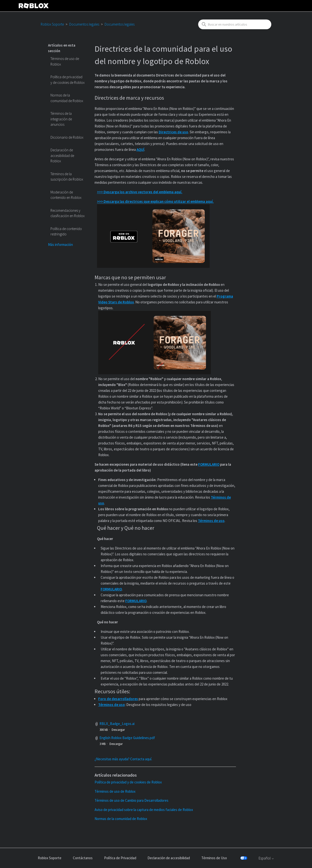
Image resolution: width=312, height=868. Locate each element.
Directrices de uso (173, 132)
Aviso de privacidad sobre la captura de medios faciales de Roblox (144, 810)
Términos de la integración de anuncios (61, 119)
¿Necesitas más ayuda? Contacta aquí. (123, 759)
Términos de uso (211, 521)
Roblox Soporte (52, 24)
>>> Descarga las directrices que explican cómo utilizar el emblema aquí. (155, 201)
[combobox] (235, 24)
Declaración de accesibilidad (169, 858)
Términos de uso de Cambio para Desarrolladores (132, 800)
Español (266, 858)
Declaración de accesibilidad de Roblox (62, 155)
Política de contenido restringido (66, 231)
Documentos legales (84, 24)
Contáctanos (83, 858)
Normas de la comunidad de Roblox (67, 98)
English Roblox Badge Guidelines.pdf (127, 738)
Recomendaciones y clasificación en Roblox (68, 213)
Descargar (118, 730)
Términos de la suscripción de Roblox (67, 177)
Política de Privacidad (120, 858)
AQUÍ (140, 149)
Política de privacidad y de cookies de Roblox (68, 80)
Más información (60, 245)
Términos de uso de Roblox (65, 61)
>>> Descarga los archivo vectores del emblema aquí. (140, 192)
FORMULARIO (209, 464)
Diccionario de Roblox (67, 137)
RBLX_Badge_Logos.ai (117, 724)
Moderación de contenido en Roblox (66, 195)
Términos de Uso (214, 858)
